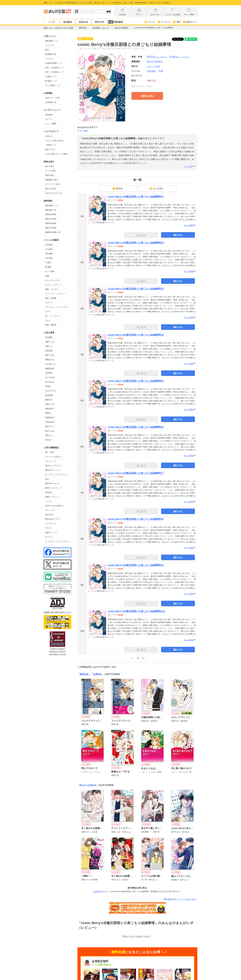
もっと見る (189, 166)
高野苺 (48, 413)
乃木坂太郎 (50, 422)
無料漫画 (115, 22)
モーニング (50, 510)
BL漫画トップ (51, 81)
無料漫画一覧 (51, 210)
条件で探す (50, 166)
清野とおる (50, 404)
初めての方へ (51, 149)
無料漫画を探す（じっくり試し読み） (180, 899)
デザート (49, 528)
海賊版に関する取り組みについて (57, 612)
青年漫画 (49, 254)
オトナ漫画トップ (53, 85)
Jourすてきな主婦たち (54, 506)
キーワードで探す (53, 184)
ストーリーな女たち (53, 457)
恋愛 (47, 276)
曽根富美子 (50, 409)
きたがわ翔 (50, 377)
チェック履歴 (51, 124)
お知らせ (49, 136)
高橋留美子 (50, 418)
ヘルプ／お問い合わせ (54, 141)
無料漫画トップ (52, 41)
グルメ (48, 320)
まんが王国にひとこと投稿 (56, 154)
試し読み (141, 235)
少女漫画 (49, 249)
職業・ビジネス (52, 289)
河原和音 (49, 373)
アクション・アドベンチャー (57, 307)
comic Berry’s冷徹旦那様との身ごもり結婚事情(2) (136, 243)
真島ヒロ (49, 435)
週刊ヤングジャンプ (53, 488)
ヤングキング (51, 524)
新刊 (176, 22)
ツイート (180, 39)
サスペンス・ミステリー (55, 294)
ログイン (49, 119)
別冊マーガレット (53, 497)
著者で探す (50, 175)
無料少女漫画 (51, 219)
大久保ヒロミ (51, 364)
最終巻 (117, 189)
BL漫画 (48, 267)
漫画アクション (52, 532)
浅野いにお (50, 342)
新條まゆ (49, 400)
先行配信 (67, 22)
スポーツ (49, 303)
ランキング (164, 22)
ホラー (48, 312)
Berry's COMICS (88, 785)
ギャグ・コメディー (53, 285)
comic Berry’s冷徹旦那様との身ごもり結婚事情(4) (136, 335)
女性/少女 (83, 22)
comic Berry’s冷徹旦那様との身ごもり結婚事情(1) (136, 197)
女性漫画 (49, 245)
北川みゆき (50, 382)
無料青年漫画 (51, 223)
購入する (178, 235)
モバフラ (49, 537)
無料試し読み (147, 96)
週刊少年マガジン (53, 483)
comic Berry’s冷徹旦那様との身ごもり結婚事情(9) (136, 565)
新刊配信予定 (51, 54)
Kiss (47, 479)
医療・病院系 (51, 325)
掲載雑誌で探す (52, 180)
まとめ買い (157, 189)
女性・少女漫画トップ (54, 68)
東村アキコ (50, 426)
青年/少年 (99, 22)
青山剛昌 (49, 337)
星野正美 (157, 57)
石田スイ (49, 346)
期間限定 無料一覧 (53, 232)
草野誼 (48, 386)
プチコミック (51, 461)
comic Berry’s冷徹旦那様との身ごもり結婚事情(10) (136, 611)
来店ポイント (190, 22)
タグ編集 (84, 131)
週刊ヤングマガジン (53, 466)
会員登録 (49, 115)
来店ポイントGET (53, 98)
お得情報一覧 (51, 102)
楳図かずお (50, 360)
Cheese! (49, 492)
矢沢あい (49, 440)
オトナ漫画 (50, 271)
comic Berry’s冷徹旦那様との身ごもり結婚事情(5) (136, 381)
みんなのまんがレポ (53, 193)
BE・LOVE (50, 452)
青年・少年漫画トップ (54, 72)
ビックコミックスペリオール (57, 541)
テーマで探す (51, 171)
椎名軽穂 (49, 395)
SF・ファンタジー (53, 316)
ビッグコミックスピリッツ (56, 475)
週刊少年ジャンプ (53, 470)
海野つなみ (50, 355)
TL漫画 (48, 263)
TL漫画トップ (51, 77)
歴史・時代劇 (51, 298)
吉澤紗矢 (180, 57)
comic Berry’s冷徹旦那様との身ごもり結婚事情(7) (136, 473)
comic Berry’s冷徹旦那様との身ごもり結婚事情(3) (136, 289)
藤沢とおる (50, 431)
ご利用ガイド (51, 145)
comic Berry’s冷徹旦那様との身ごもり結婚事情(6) (136, 427)
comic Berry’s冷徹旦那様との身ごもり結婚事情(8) (136, 519)
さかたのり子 (51, 391)
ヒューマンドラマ (53, 280)
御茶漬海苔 (50, 369)
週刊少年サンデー (53, 519)
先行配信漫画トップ (53, 63)
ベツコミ (49, 501)
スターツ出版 (153, 66)
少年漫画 (49, 258)
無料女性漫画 (51, 214)
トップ (51, 22)
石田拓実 (49, 351)
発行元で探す (51, 189)
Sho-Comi (49, 515)
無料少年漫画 (51, 228)
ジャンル (149, 22)
